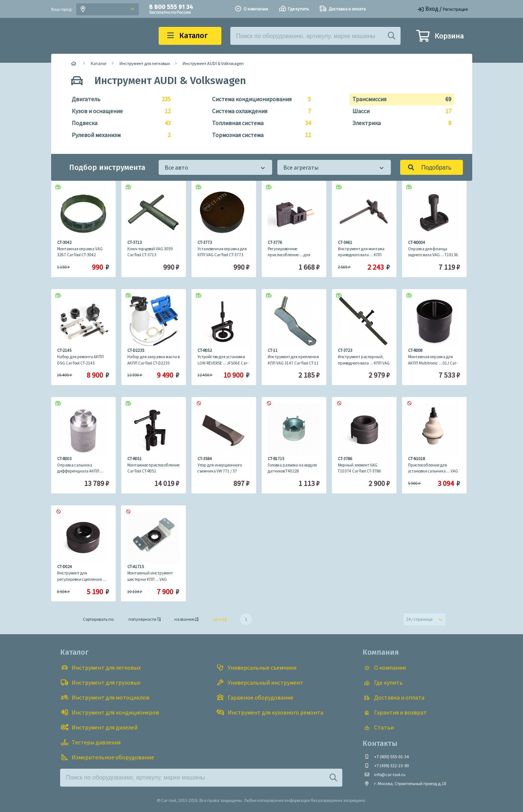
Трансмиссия (399, 99)
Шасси (399, 111)
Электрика (399, 123)
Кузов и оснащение (118, 111)
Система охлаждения (259, 111)
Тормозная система (259, 135)
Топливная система (259, 123)
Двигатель (118, 99)
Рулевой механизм (118, 135)
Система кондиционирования (259, 99)
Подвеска (118, 123)
